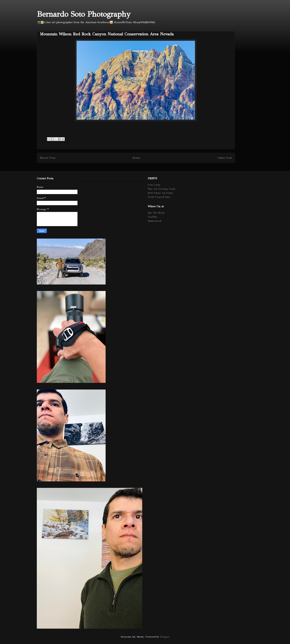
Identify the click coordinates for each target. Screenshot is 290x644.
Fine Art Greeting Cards (161, 189)
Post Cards (154, 185)
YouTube (153, 217)
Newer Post (48, 158)
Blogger (165, 637)
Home (136, 158)
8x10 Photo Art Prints (160, 193)
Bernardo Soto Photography (84, 14)
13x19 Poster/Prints (159, 197)
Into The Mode (156, 213)
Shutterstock (155, 221)
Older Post (225, 158)
